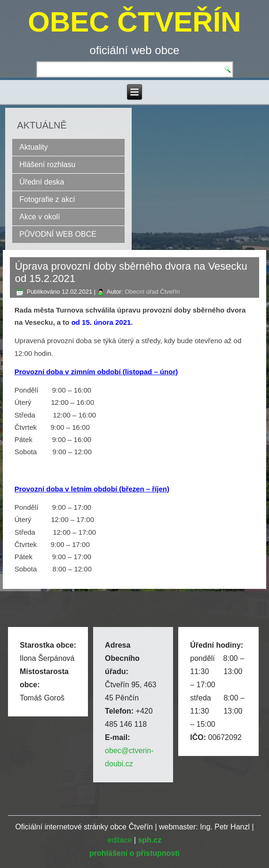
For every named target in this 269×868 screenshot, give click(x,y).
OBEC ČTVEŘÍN (134, 22)
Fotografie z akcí (47, 199)
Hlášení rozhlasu (47, 165)
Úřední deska (42, 182)
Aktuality (33, 147)
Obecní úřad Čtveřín (152, 292)
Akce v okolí (40, 217)
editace (120, 840)
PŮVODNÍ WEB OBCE (58, 234)
